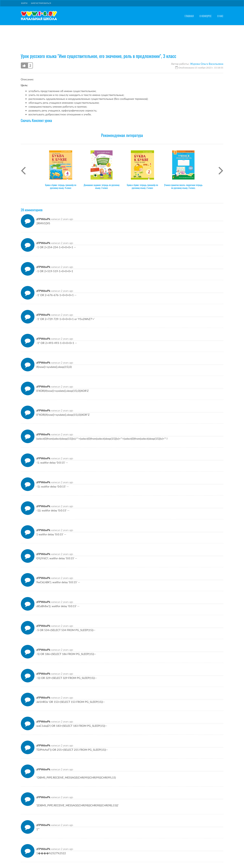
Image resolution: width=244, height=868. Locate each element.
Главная (189, 16)
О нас (220, 16)
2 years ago (67, 201)
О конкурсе (206, 16)
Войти (24, 3)
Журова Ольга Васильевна (207, 45)
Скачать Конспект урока (36, 102)
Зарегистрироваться (41, 3)
